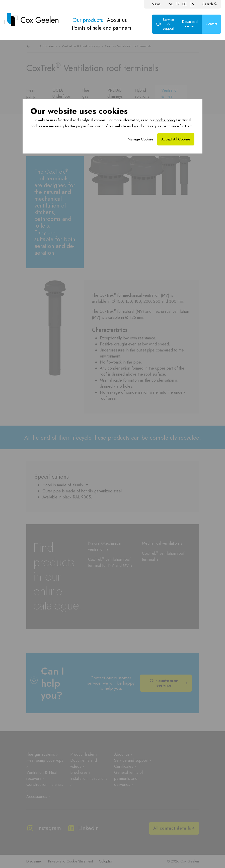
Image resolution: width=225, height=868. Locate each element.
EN (192, 4)
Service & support (165, 24)
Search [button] (210, 4)
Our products (88, 20)
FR (178, 4)
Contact (211, 24)
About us (117, 20)
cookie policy (165, 120)
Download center (190, 24)
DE (185, 4)
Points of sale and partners (101, 28)
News (156, 4)
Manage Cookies (140, 139)
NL (171, 4)
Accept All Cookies (176, 139)
